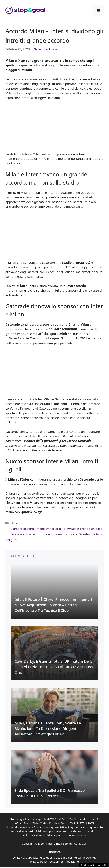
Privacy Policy (39, 861)
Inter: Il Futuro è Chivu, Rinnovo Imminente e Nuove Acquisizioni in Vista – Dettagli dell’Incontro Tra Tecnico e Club (54, 605)
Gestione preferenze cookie (94, 865)
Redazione (72, 861)
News (14, 523)
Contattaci (81, 843)
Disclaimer (56, 861)
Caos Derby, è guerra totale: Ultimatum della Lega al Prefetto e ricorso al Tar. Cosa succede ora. (54, 667)
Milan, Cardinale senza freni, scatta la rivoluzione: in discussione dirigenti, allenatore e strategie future (48, 729)
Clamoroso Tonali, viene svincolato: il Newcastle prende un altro (56, 529)
